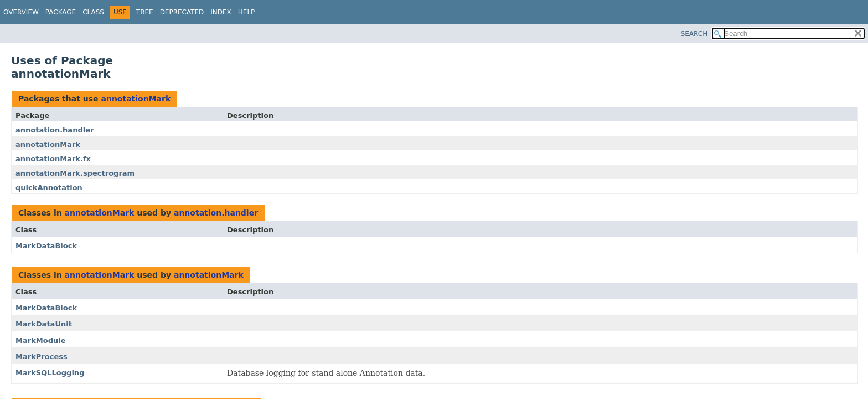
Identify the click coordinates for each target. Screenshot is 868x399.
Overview (21, 12)
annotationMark (136, 99)
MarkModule (41, 341)
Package (61, 12)
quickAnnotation (49, 188)
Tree (145, 12)
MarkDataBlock (46, 246)
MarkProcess (42, 357)
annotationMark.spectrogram (75, 173)
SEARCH (694, 34)
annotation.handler (55, 130)
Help (247, 12)
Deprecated (182, 12)
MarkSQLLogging (50, 373)
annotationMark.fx (53, 159)
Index (221, 12)
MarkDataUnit (44, 324)
